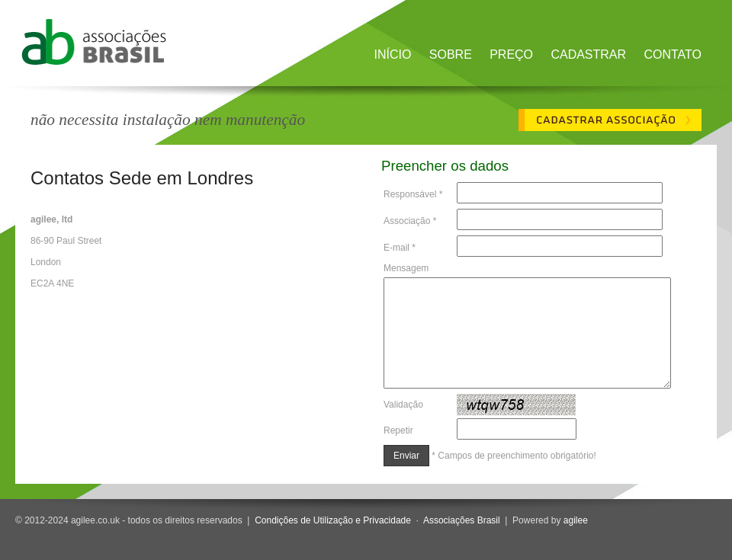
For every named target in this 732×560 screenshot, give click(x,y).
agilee (576, 520)
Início (393, 54)
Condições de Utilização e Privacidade (333, 520)
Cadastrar (588, 54)
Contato (673, 54)
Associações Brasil (462, 520)
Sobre (451, 54)
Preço (511, 54)
